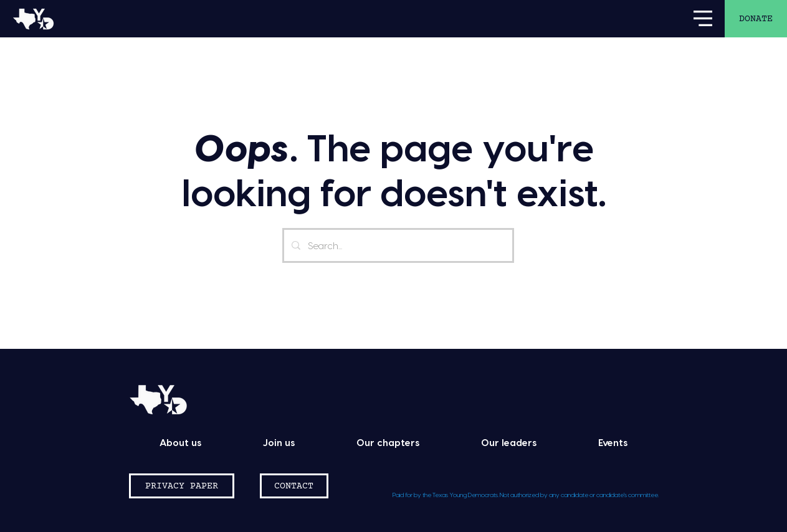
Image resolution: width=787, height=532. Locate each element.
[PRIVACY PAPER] (182, 486)
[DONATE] (756, 19)
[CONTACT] (294, 486)
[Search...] (397, 245)
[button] (703, 18)
